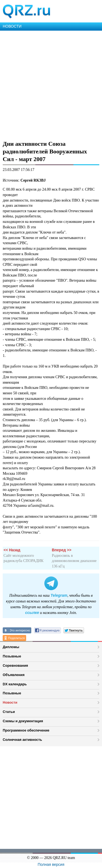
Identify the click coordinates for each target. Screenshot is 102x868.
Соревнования (15, 665)
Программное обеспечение (26, 730)
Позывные (12, 656)
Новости (10, 702)
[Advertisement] (51, 85)
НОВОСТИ (12, 26)
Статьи (9, 712)
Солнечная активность (22, 740)
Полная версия (51, 864)
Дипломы (11, 647)
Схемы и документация (23, 721)
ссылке (32, 613)
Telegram (59, 595)
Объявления (14, 675)
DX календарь (15, 684)
